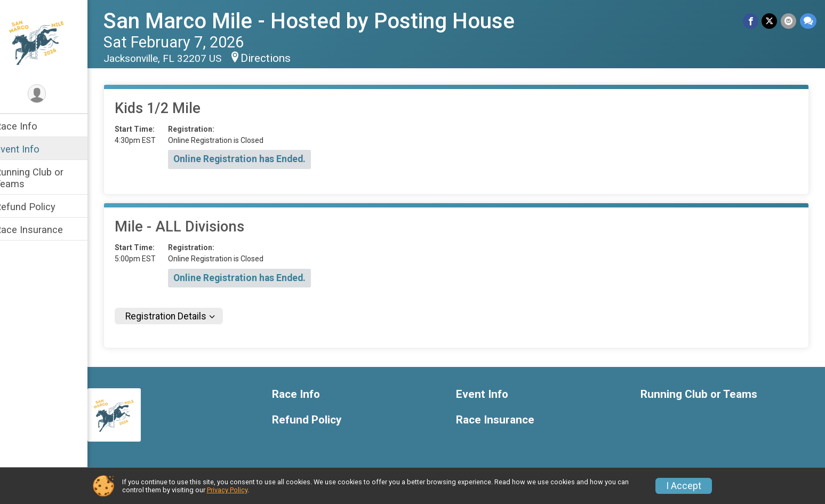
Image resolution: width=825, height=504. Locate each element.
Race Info (30, 126)
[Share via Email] (789, 21)
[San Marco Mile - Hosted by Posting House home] (51, 41)
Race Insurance (43, 230)
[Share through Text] (808, 21)
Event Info (31, 149)
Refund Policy (39, 207)
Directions (279, 58)
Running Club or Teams (43, 178)
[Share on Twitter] (770, 21)
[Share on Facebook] (752, 21)
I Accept (684, 486)
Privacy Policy (227, 490)
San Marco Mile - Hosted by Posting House (323, 21)
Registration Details (180, 316)
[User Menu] (51, 94)
